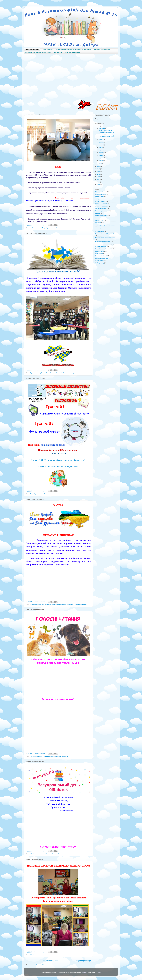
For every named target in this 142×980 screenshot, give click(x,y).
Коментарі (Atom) (41, 965)
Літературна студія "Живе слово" (38, 52)
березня (101, 158)
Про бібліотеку (48, 49)
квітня (101, 155)
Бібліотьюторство (100, 194)
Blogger (99, 973)
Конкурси (98, 223)
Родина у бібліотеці (101, 256)
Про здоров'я (99, 253)
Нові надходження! (101, 246)
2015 (99, 179)
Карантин (58, 52)
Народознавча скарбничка (38, 373)
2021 (99, 126)
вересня (101, 142)
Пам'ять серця (100, 251)
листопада (102, 128)
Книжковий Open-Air (102, 218)
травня (101, 153)
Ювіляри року (99, 263)
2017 (99, 174)
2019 (99, 169)
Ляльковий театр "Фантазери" (105, 234)
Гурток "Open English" (103, 49)
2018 (99, 171)
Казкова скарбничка (36, 756)
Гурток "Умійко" (100, 201)
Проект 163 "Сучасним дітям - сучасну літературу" (58, 460)
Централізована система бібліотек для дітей (74, 49)
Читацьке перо (100, 260)
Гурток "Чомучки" (101, 204)
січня (101, 163)
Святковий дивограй (69, 373)
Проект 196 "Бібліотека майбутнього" (58, 467)
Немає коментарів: (40, 225)
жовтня (101, 140)
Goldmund (84, 973)
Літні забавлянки (100, 229)
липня (101, 147)
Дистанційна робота (101, 208)
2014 (99, 182)
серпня (101, 145)
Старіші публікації (83, 961)
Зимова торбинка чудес (102, 211)
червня (101, 150)
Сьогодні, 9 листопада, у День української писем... (107, 136)
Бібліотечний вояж (35, 228)
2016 (99, 177)
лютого (101, 160)
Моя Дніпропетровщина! (49, 228)
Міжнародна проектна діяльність (105, 238)
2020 (99, 166)
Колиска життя (47, 756)
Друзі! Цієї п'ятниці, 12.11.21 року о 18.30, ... (106, 131)
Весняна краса (100, 197)
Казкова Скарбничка (72, 52)
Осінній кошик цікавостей (54, 373)
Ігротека (98, 213)
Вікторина (98, 199)
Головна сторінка (32, 49)
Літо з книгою (99, 231)
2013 (99, 184)
